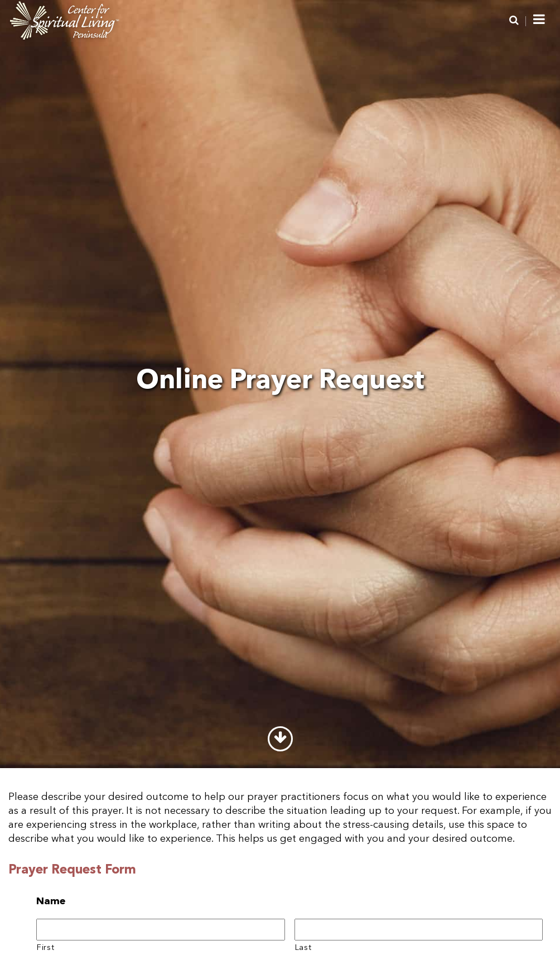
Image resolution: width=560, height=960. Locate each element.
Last (303, 948)
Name (51, 901)
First (45, 948)
